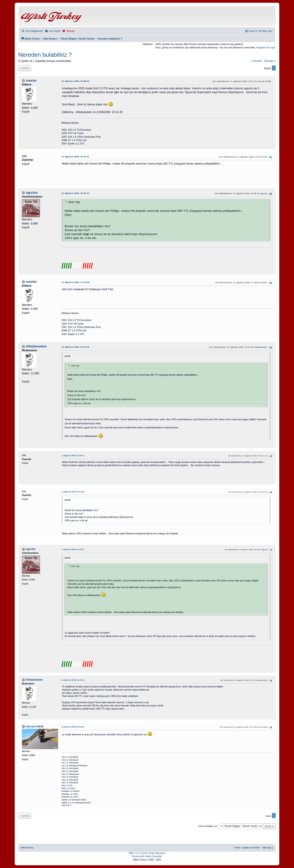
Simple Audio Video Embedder (147, 856)
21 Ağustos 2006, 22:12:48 (73, 492)
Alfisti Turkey (27, 848)
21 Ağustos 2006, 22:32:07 (73, 549)
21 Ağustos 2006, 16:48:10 (75, 193)
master (31, 80)
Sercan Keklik (35, 726)
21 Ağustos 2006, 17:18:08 (75, 282)
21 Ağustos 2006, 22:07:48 (75, 347)
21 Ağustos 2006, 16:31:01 (75, 157)
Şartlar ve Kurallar (251, 848)
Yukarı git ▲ (268, 848)
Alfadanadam (36, 346)
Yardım (238, 848)
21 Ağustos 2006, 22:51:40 (73, 727)
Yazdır (25, 68)
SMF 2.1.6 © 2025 (138, 853)
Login (272, 47)
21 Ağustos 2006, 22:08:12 (73, 456)
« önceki (256, 61)
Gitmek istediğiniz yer (208, 826)
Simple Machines (157, 853)
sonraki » (270, 61)
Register (261, 47)
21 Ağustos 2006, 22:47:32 (73, 680)
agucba (32, 193)
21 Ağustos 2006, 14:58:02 (75, 81)
